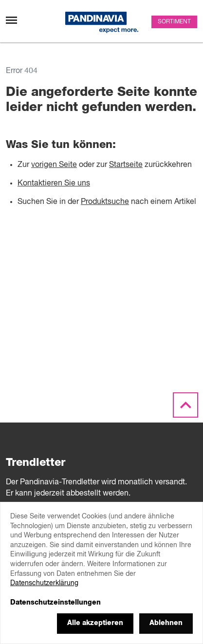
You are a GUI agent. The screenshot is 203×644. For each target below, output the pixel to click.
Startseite (126, 165)
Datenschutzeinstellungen (55, 603)
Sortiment (174, 22)
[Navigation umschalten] (11, 20)
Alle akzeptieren (95, 623)
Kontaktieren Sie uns (54, 184)
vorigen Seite (54, 165)
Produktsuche (105, 202)
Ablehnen (166, 623)
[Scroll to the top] (185, 405)
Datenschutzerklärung (44, 583)
